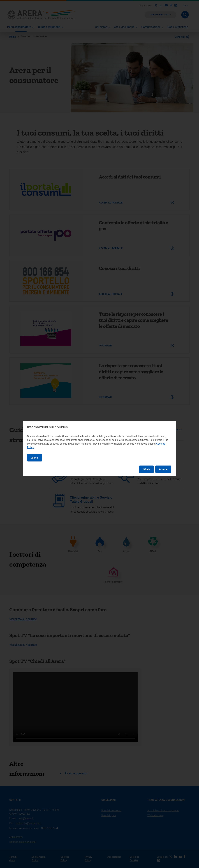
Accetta (163, 469)
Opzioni (35, 458)
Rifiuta (146, 469)
